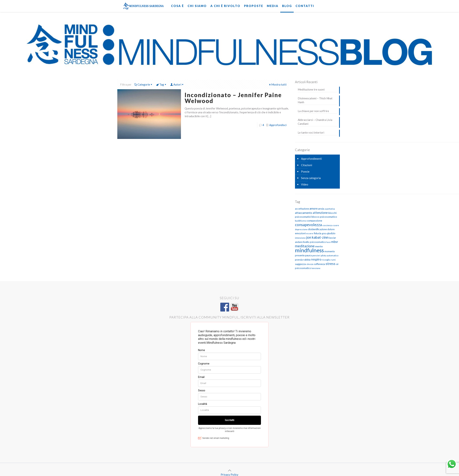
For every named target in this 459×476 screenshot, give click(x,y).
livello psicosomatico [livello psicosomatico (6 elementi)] (314, 242)
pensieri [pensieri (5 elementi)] (316, 255)
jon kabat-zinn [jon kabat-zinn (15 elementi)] (317, 237)
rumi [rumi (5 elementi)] (333, 260)
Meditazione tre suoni (311, 89)
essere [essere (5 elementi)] (310, 233)
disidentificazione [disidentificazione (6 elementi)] (317, 229)
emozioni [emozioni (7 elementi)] (300, 233)
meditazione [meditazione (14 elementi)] (305, 246)
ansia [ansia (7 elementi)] (321, 209)
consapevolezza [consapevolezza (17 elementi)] (308, 225)
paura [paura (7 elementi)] (308, 255)
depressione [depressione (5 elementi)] (301, 229)
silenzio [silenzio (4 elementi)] (310, 264)
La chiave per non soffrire (313, 111)
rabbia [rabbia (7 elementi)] (307, 260)
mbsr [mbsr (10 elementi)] (335, 242)
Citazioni (307, 165)
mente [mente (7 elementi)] (319, 246)
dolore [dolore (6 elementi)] (331, 229)
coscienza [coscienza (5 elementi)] (327, 225)
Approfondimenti (311, 159)
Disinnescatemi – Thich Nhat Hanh (315, 100)
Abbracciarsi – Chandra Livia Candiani (315, 122)
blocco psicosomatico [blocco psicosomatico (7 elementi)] (324, 217)
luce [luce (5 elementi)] (329, 242)
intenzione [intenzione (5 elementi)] (300, 238)
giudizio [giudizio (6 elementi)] (331, 233)
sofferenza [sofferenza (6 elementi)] (320, 264)
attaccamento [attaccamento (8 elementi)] (304, 213)
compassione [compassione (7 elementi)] (314, 221)
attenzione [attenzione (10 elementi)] (320, 213)
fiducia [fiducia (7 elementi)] (317, 233)
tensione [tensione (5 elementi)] (316, 268)
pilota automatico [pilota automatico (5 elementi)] (330, 255)
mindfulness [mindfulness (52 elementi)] (309, 250)
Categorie (144, 84)
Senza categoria (311, 178)
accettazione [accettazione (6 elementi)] (302, 209)
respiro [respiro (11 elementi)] (316, 259)
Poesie (305, 171)
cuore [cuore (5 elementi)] (336, 225)
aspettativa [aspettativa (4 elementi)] (330, 209)
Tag (161, 84)
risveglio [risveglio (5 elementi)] (326, 260)
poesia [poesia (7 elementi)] (299, 260)
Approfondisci (278, 125)
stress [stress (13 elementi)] (331, 264)
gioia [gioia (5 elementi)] (324, 233)
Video (305, 184)
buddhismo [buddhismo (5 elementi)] (301, 221)
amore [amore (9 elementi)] (314, 208)
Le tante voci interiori (311, 132)
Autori (177, 84)
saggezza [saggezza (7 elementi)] (300, 264)
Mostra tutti (277, 84)
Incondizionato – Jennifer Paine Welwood (233, 98)
